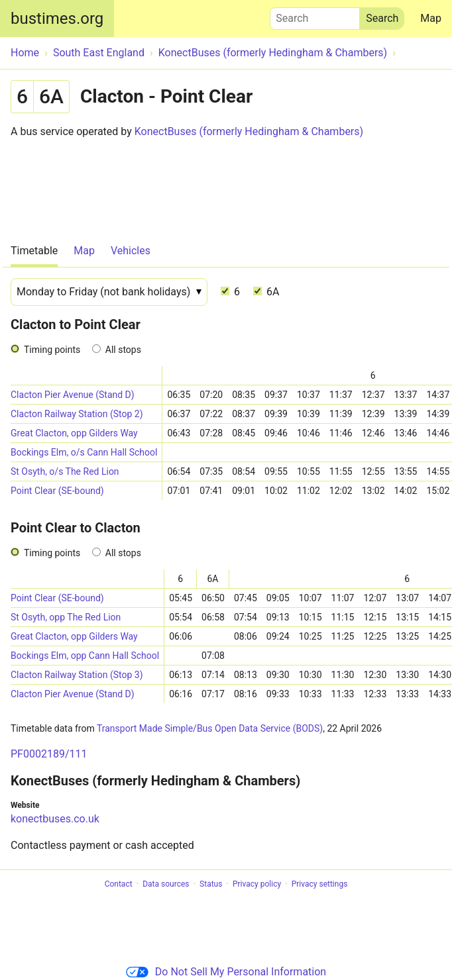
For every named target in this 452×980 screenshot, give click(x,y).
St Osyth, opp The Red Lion (66, 617)
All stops (123, 350)
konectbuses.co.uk (55, 819)
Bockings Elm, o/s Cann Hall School (84, 452)
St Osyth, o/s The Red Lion (65, 471)
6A (266, 292)
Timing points (52, 350)
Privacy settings (320, 884)
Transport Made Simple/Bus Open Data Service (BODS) (210, 728)
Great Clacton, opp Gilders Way (74, 433)
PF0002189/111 (49, 754)
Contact (119, 884)
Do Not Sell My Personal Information (226, 972)
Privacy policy (257, 884)
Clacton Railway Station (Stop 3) (77, 675)
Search (315, 15)
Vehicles (131, 251)
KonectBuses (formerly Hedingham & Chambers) (249, 131)
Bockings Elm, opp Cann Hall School (85, 656)
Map (431, 18)
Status (211, 884)
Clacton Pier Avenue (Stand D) (73, 395)
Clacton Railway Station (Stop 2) (77, 414)
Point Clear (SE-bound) (57, 491)
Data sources (166, 884)
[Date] (109, 292)
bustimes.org (57, 19)
